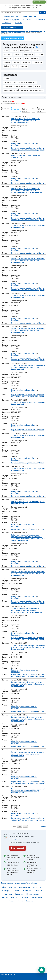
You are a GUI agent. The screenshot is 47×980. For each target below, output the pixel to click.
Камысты (18, 55)
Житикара (8, 55)
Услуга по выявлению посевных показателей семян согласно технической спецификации (28, 574)
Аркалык (14, 51)
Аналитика (27, 20)
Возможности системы (10, 16)
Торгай (14, 66)
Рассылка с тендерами (11, 20)
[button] (42, 970)
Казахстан (15, 143)
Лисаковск (18, 59)
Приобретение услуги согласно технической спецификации (28, 157)
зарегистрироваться (16, 839)
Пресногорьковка (32, 59)
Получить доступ (8, 975)
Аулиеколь (37, 51)
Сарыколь (26, 62)
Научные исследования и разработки (18, 86)
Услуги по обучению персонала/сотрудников (28, 226)
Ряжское (16, 62)
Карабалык (29, 55)
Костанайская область (29, 143)
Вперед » (43, 826)
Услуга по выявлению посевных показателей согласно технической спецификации (28, 261)
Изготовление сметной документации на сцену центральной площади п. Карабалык (27, 684)
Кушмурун (8, 59)
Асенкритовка (25, 51)
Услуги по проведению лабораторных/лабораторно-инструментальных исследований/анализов (26, 121)
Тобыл (6, 66)
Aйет (6, 51)
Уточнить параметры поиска (13, 38)
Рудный (7, 62)
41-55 (25, 826)
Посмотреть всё (18, 848)
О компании (6, 23)
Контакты (18, 23)
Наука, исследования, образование (25, 148)
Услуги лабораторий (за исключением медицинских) (24, 90)
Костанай (39, 55)
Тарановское (38, 62)
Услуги (38, 86)
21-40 (20, 826)
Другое (7, 79)
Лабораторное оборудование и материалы (20, 83)
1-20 (14, 826)
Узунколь (23, 66)
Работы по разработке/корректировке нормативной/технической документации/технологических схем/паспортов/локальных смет (28, 538)
